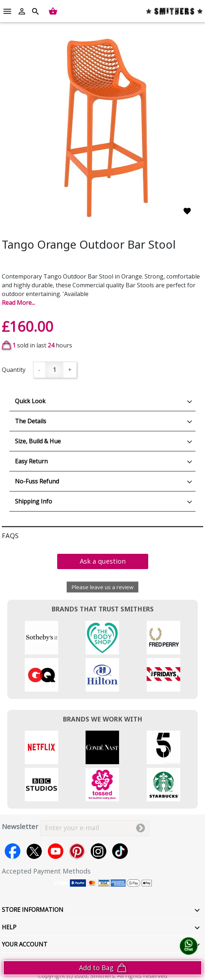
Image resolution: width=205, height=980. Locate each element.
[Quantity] (54, 370)
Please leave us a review (102, 587)
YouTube (56, 851)
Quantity (14, 370)
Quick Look (30, 401)
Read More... (18, 303)
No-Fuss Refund (37, 481)
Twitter (34, 851)
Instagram (98, 851)
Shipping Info (33, 501)
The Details (31, 421)
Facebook (13, 851)
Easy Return (31, 461)
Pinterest (77, 851)
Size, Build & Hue (38, 441)
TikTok (120, 851)
